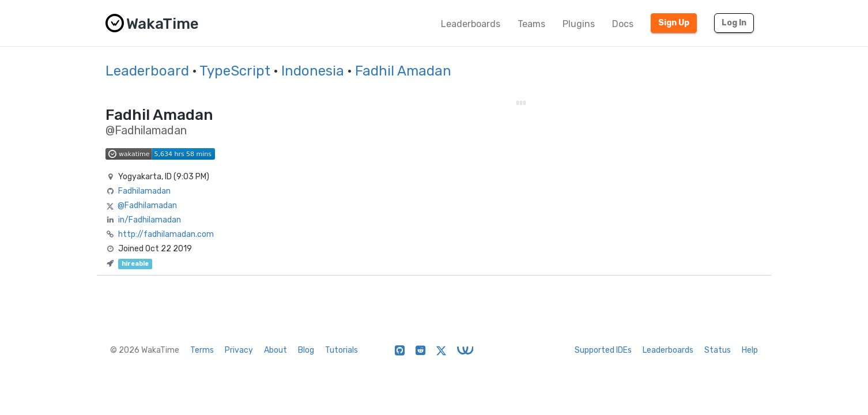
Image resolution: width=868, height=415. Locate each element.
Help (750, 350)
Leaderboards (471, 24)
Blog (306, 350)
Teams (531, 24)
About (276, 350)
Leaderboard (147, 71)
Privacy (239, 350)
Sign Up (674, 23)
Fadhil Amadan (403, 71)
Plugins (579, 24)
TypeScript (235, 71)
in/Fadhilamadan (150, 220)
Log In (734, 23)
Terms (202, 350)
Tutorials (341, 350)
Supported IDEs (603, 350)
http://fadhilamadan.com (166, 234)
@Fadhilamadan (147, 205)
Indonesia (313, 71)
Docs (623, 24)
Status (718, 350)
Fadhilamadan (144, 191)
